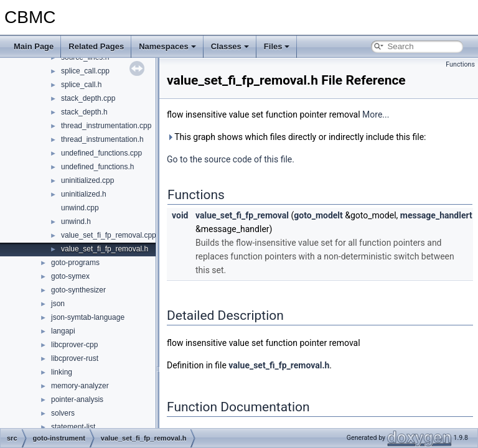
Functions (460, 64)
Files (277, 46)
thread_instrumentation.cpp (106, 126)
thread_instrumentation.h (102, 139)
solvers (63, 413)
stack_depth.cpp (88, 98)
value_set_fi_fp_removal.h (105, 249)
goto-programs (75, 263)
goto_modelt (318, 215)
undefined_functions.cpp (101, 153)
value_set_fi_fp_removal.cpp (109, 235)
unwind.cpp (80, 208)
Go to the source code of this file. (231, 159)
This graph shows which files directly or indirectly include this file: (297, 137)
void (180, 215)
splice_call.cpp (85, 71)
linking (62, 372)
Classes (230, 46)
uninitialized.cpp (87, 180)
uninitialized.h (84, 194)
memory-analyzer (80, 386)
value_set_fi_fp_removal (242, 215)
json (58, 304)
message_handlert (436, 215)
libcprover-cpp (74, 345)
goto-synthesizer (78, 290)
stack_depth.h (84, 112)
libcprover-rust (75, 358)
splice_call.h (81, 85)
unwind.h (76, 222)
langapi (63, 331)
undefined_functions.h (97, 167)
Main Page (34, 46)
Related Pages (96, 46)
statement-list (73, 427)
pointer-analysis (77, 399)
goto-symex (70, 276)
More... (376, 114)
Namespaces (167, 46)
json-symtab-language (88, 317)
